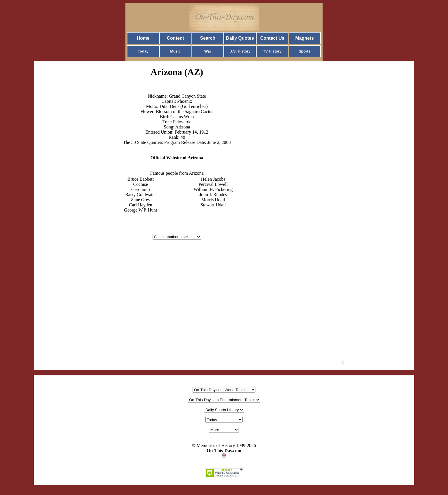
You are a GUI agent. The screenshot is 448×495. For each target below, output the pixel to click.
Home (143, 38)
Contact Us (272, 38)
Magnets (305, 38)
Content (175, 38)
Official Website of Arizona (177, 158)
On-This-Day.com (224, 451)
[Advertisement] (177, 300)
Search (208, 38)
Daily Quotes (240, 38)
